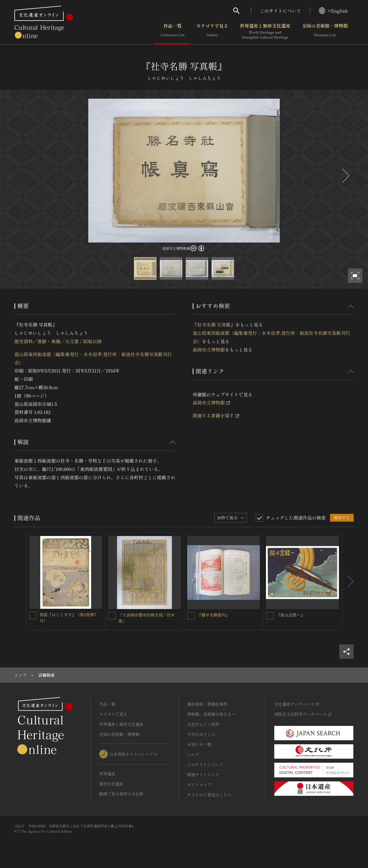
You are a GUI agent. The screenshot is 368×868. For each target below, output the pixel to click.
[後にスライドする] (345, 176)
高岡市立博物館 (209, 350)
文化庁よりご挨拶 (203, 724)
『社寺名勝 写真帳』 (214, 325)
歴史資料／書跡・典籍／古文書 (47, 341)
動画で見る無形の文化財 (121, 794)
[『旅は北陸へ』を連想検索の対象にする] (270, 616)
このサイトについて (281, 11)
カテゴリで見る (212, 31)
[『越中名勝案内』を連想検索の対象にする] (191, 616)
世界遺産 (107, 774)
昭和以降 (92, 341)
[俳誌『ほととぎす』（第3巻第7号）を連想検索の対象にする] (33, 615)
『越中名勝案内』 (214, 615)
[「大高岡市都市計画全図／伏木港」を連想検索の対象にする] (112, 616)
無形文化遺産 (111, 784)
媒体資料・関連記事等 (207, 704)
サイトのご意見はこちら (209, 795)
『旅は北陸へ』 (290, 615)
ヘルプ (193, 754)
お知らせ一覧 (199, 744)
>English (333, 11)
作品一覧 (173, 31)
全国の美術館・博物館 (325, 31)
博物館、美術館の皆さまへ (211, 714)
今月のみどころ (201, 734)
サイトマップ (199, 785)
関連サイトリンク (203, 774)
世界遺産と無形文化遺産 (265, 31)
